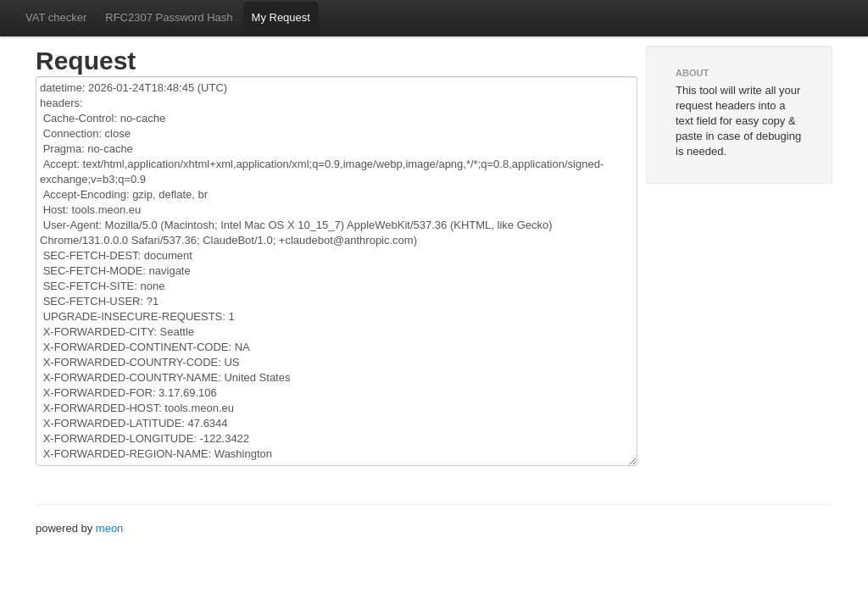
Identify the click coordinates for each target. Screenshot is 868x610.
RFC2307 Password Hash (169, 17)
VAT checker (56, 17)
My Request (281, 17)
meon (110, 528)
